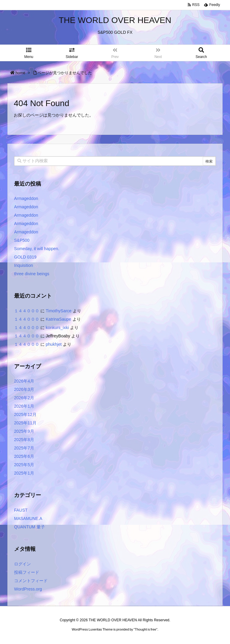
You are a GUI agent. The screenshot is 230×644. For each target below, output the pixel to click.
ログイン (22, 564)
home (21, 73)
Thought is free (145, 635)
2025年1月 (24, 473)
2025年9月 (24, 431)
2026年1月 (24, 406)
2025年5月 (24, 465)
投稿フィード (27, 572)
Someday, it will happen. (37, 249)
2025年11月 (25, 423)
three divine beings (32, 274)
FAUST (21, 510)
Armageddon (26, 198)
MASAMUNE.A (28, 518)
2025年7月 (24, 448)
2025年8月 (24, 440)
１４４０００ (27, 311)
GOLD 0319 (25, 257)
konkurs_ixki (57, 328)
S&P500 (22, 240)
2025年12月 (25, 414)
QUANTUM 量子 (29, 527)
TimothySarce (59, 311)
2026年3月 (24, 389)
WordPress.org (28, 589)
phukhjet (54, 344)
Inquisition (24, 265)
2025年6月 (24, 456)
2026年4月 (24, 381)
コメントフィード (31, 581)
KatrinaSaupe (59, 319)
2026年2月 (24, 398)
